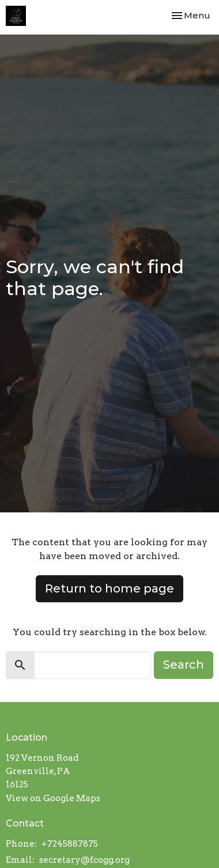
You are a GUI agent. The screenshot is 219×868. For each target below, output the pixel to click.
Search (184, 665)
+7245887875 (70, 844)
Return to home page (109, 588)
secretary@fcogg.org (84, 860)
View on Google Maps (53, 798)
